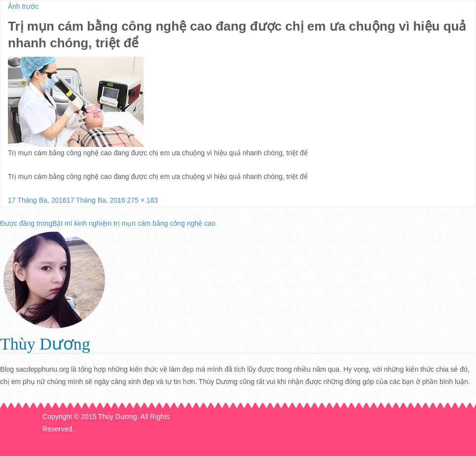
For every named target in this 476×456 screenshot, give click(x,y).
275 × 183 (143, 200)
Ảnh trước (23, 6)
